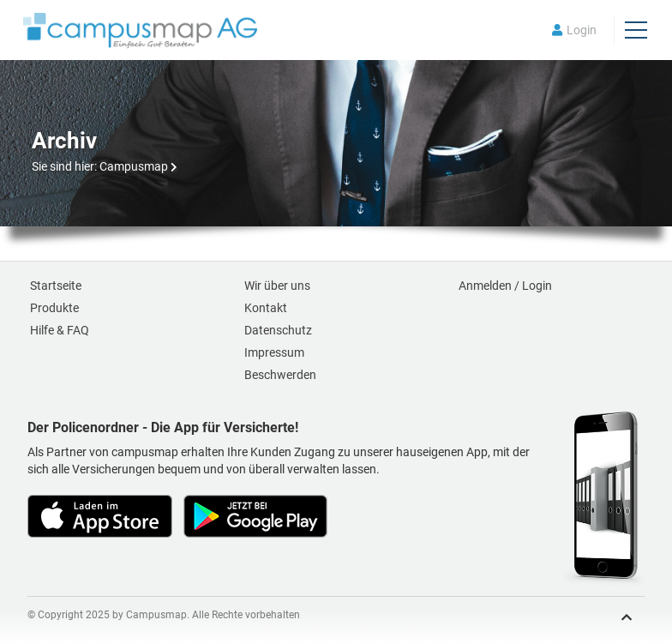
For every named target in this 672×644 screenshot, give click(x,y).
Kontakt (266, 308)
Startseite (56, 286)
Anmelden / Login (505, 286)
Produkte (54, 308)
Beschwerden (280, 375)
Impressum (274, 352)
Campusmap (134, 166)
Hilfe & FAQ (60, 330)
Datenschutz (278, 330)
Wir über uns (277, 286)
